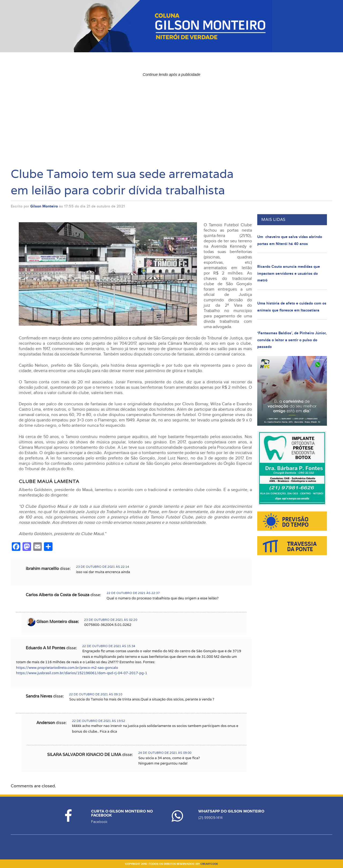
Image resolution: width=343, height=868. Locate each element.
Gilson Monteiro (44, 206)
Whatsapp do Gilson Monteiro (231, 811)
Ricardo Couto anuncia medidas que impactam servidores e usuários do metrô (289, 273)
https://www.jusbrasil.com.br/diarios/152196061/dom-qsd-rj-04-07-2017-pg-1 (82, 673)
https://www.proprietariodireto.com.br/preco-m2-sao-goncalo (67, 668)
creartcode (209, 864)
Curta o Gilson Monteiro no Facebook (122, 813)
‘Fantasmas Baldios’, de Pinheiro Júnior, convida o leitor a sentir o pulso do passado (292, 340)
